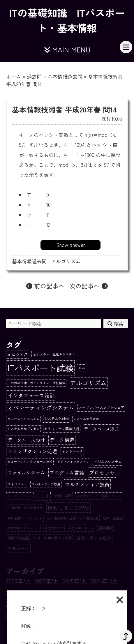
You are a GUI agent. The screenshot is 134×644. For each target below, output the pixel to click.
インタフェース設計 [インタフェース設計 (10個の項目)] (31, 395)
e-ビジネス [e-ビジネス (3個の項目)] (18, 354)
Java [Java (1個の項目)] (81, 368)
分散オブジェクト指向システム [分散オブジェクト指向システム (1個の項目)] (99, 496)
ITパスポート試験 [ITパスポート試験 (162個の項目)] (40, 368)
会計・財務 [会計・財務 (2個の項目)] (63, 496)
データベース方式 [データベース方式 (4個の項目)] (101, 429)
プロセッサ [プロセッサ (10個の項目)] (102, 472)
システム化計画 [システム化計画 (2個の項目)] (57, 419)
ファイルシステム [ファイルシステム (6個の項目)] (26, 472)
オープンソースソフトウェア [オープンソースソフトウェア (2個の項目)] (101, 407)
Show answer (71, 245)
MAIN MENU (67, 49)
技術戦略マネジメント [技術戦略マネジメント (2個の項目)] (25, 518)
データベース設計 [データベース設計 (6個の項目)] (26, 440)
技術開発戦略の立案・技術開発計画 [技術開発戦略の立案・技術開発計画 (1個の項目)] (73, 518)
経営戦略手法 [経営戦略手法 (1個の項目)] (54, 528)
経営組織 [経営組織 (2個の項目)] (105, 528)
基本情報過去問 (65, 76)
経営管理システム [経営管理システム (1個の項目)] (81, 528)
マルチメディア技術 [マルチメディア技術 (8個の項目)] (87, 484)
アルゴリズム (66, 261)
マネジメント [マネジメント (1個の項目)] (17, 484)
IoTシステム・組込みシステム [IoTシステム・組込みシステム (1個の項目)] (54, 354)
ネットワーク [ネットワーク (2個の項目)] (72, 451)
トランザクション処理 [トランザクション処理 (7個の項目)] (32, 451)
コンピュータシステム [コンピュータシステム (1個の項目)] (24, 419)
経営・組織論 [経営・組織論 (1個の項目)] (113, 518)
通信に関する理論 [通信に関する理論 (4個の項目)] (94, 538)
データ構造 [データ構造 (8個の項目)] (62, 440)
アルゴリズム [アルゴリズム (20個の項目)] (88, 383)
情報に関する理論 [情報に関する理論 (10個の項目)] (68, 508)
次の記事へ (89, 286)
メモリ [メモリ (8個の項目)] (42, 496)
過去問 (34, 76)
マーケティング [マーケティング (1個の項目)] (19, 496)
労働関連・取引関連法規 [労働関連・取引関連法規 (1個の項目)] (25, 508)
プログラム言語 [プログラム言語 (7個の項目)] (67, 472)
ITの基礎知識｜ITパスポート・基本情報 (67, 20)
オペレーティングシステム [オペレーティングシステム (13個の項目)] (41, 407)
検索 (116, 323)
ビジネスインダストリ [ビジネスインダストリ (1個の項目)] (73, 462)
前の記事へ (45, 286)
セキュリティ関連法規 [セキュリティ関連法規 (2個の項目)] (62, 429)
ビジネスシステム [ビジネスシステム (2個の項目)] (108, 462)
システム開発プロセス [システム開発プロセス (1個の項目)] (24, 429)
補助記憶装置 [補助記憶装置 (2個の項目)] (18, 538)
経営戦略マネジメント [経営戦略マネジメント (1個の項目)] (24, 528)
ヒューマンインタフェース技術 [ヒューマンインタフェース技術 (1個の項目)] (30, 462)
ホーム (14, 76)
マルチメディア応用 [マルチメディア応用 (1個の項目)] (46, 484)
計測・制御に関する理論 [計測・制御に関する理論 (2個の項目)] (52, 538)
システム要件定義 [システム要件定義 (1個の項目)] (86, 419)
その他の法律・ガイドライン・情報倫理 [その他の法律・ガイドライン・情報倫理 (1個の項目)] (36, 383)
